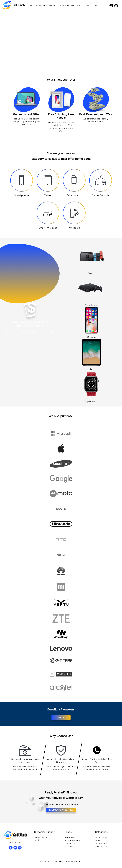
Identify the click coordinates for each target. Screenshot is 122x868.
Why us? (53, 5)
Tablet (98, 842)
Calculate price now (61, 812)
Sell (31, 5)
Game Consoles (103, 848)
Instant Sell (41, 5)
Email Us (38, 842)
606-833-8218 (41, 839)
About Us (69, 839)
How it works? (67, 5)
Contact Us (61, 719)
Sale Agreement (72, 842)
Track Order (91, 5)
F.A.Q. (80, 5)
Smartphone (101, 839)
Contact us (70, 845)
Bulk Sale (69, 848)
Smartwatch (101, 845)
